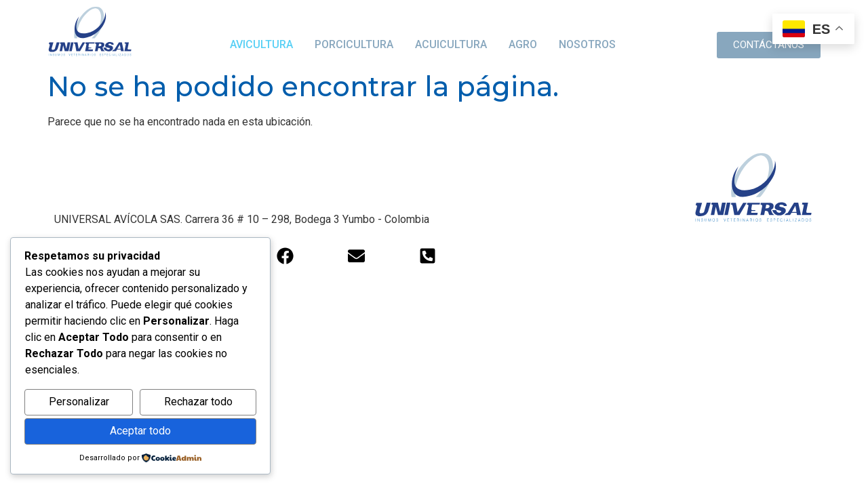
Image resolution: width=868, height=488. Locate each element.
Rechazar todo (198, 402)
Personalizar (79, 402)
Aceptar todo (140, 431)
